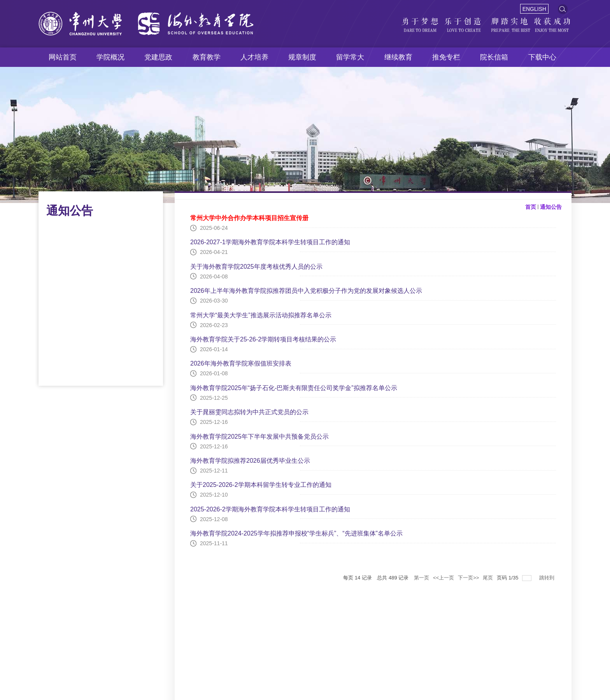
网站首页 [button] (63, 57)
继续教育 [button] (398, 57)
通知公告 (551, 207)
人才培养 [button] (254, 57)
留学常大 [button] (350, 57)
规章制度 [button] (302, 57)
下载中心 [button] (542, 57)
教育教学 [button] (207, 57)
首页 (531, 207)
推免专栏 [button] (446, 57)
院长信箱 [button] (494, 57)
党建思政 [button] (158, 57)
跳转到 (548, 578)
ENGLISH (534, 9)
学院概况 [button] (110, 57)
